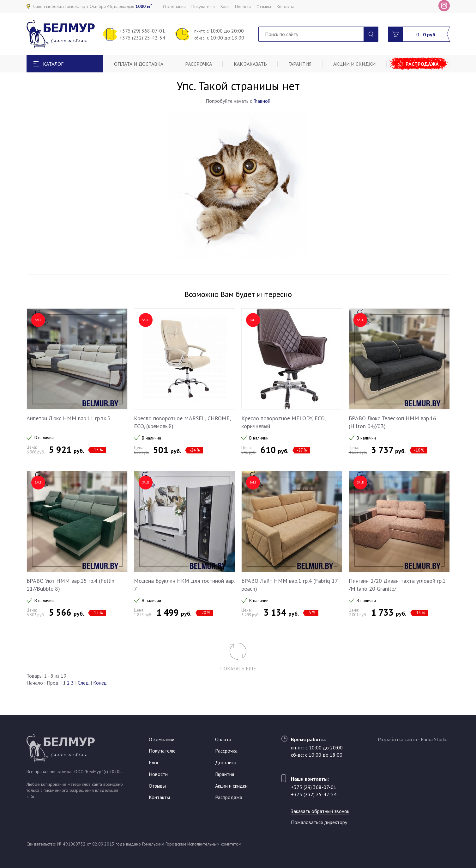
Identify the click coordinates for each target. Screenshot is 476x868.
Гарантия (300, 64)
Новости (243, 7)
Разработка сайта (397, 739)
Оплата (223, 739)
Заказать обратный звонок (320, 811)
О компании (174, 7)
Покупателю (203, 7)
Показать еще (238, 668)
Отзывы (264, 7)
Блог (225, 7)
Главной (262, 101)
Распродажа (422, 64)
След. (84, 683)
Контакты (285, 7)
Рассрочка (199, 64)
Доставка (226, 762)
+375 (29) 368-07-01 (142, 31)
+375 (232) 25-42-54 (142, 38)
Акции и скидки (354, 64)
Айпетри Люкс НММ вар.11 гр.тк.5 (68, 418)
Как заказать (250, 64)
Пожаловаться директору (319, 822)
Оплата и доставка (139, 64)
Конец (100, 683)
